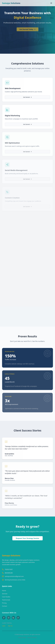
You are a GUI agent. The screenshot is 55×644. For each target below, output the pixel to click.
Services (5, 594)
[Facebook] (4, 618)
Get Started (27, 97)
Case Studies (6, 597)
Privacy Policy (22, 638)
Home (4, 591)
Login (4, 626)
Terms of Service (32, 638)
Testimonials (6, 600)
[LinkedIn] (13, 618)
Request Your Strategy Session (27, 538)
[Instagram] (9, 618)
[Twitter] (18, 618)
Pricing (4, 603)
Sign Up (10, 626)
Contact (5, 607)
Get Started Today (27, 30)
